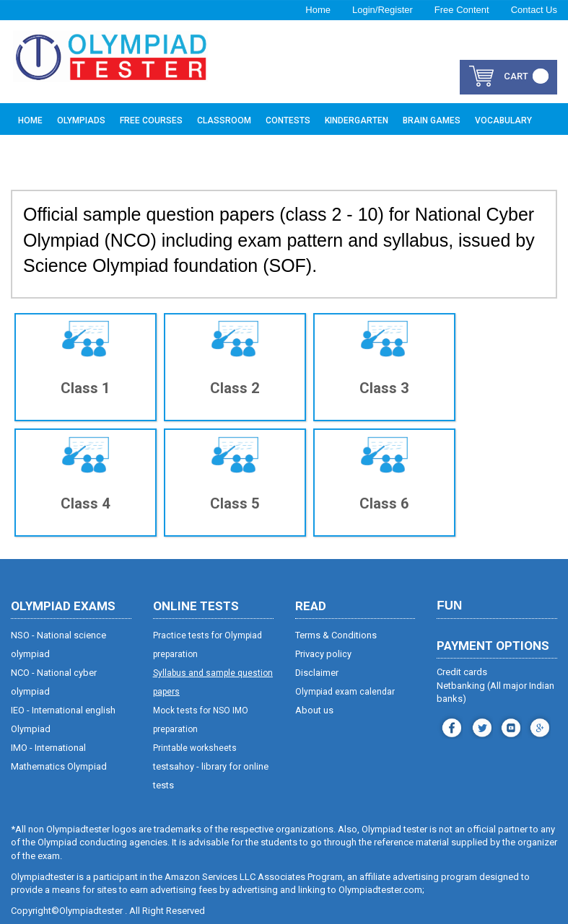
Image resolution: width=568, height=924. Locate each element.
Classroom (224, 120)
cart (516, 76)
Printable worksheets (195, 747)
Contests (288, 120)
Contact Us (534, 10)
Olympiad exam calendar (345, 691)
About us (314, 709)
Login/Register (383, 10)
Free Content (462, 10)
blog (538, 725)
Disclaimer (317, 672)
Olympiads (81, 120)
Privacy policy (323, 653)
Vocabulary (503, 120)
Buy (26, 153)
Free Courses (151, 120)
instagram (480, 725)
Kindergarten (357, 120)
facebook (450, 725)
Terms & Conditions (336, 634)
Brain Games (432, 120)
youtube (509, 725)
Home (318, 10)
